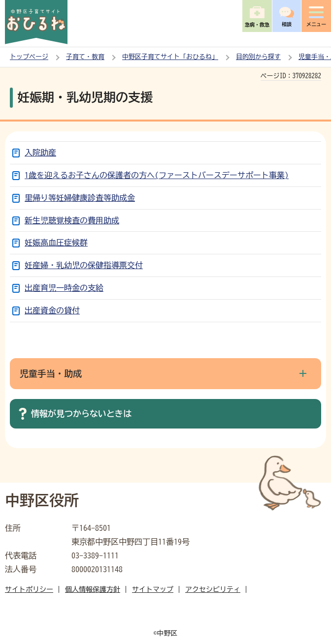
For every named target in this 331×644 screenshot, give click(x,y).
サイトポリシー (29, 589)
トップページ (29, 57)
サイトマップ (153, 589)
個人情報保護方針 (93, 589)
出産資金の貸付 (52, 310)
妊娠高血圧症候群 (56, 243)
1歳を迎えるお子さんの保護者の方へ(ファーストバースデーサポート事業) (157, 175)
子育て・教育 (85, 57)
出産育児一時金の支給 (64, 288)
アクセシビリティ (213, 589)
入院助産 (40, 153)
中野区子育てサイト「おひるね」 (170, 57)
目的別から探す (258, 57)
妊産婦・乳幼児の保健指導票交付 (84, 265)
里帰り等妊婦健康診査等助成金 (80, 198)
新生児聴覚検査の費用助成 (72, 220)
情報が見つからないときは (81, 414)
